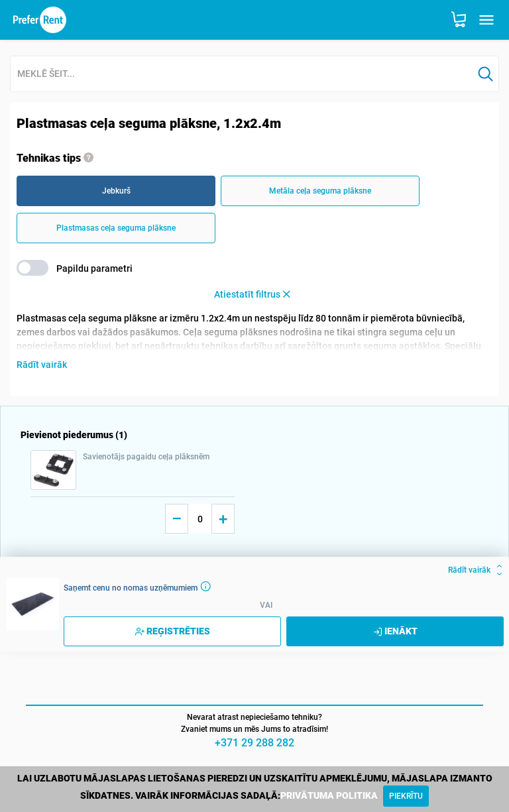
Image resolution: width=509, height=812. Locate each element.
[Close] (406, 796)
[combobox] (242, 75)
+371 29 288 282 (254, 743)
